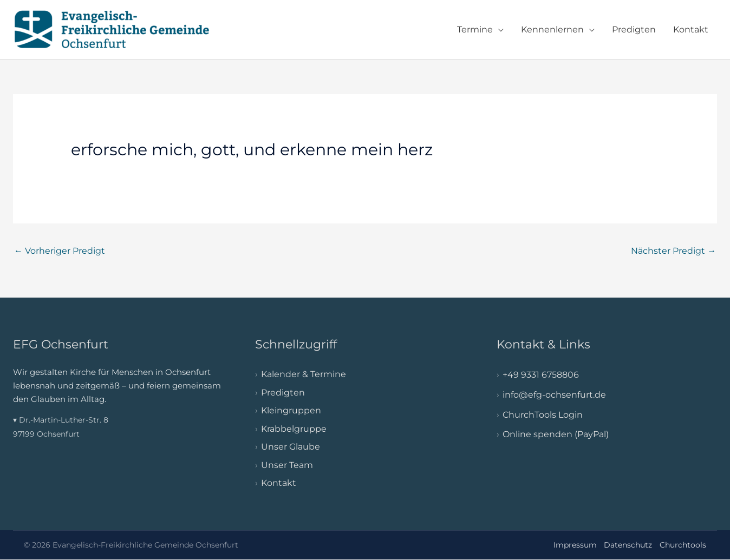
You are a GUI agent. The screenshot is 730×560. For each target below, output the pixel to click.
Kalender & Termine (304, 374)
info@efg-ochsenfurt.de (554, 395)
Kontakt (691, 29)
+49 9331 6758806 (541, 375)
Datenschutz (628, 545)
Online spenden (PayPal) (556, 435)
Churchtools (683, 545)
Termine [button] (475, 29)
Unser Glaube (291, 447)
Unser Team (287, 465)
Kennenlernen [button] (552, 29)
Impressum (575, 545)
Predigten (634, 29)
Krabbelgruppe (294, 429)
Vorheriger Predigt (60, 251)
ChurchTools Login (543, 415)
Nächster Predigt (673, 251)
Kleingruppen (291, 410)
